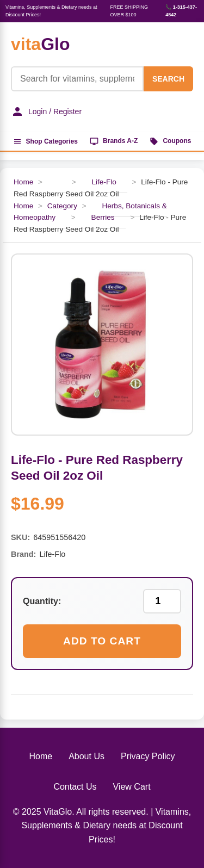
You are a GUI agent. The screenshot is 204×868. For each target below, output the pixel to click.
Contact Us (75, 787)
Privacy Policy (148, 756)
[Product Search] (77, 79)
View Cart (132, 787)
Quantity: (42, 601)
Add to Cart (102, 641)
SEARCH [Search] (168, 79)
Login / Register (46, 111)
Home (23, 182)
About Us (86, 756)
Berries (103, 217)
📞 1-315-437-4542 (181, 11)
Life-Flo (104, 182)
